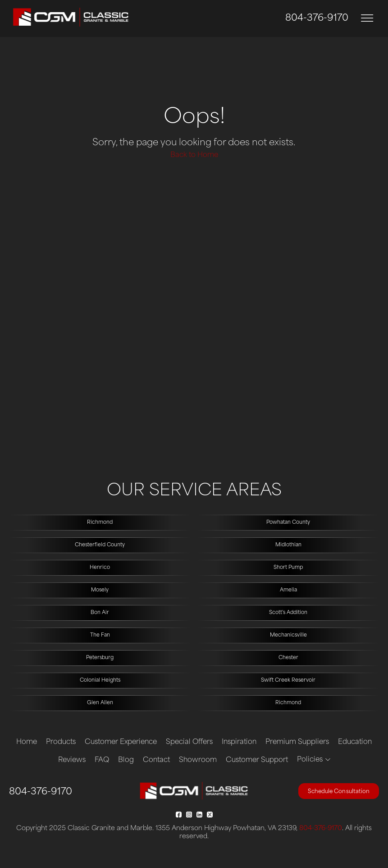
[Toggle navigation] (367, 18)
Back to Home (194, 155)
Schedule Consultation (339, 792)
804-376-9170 (317, 18)
